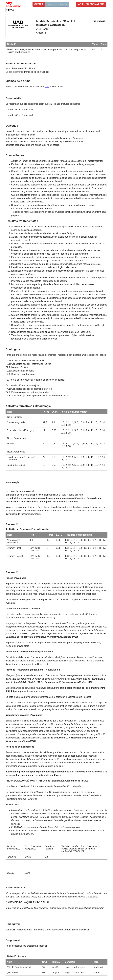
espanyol (63, 4)
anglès (50, 4)
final (47, 87)
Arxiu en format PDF (91, 4)
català (39, 4)
